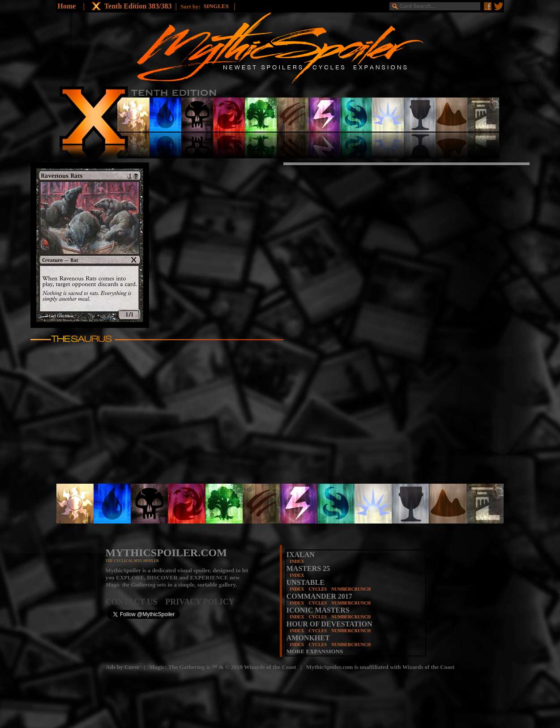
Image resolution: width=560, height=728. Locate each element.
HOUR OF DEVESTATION (329, 624)
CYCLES (318, 589)
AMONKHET (308, 638)
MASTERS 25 (308, 568)
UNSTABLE (306, 582)
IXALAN (301, 555)
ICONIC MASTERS (318, 610)
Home (67, 6)
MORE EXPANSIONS (315, 651)
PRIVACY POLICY (200, 602)
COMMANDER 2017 (319, 596)
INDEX (297, 561)
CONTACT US (136, 602)
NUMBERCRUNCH (351, 589)
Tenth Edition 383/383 (138, 6)
